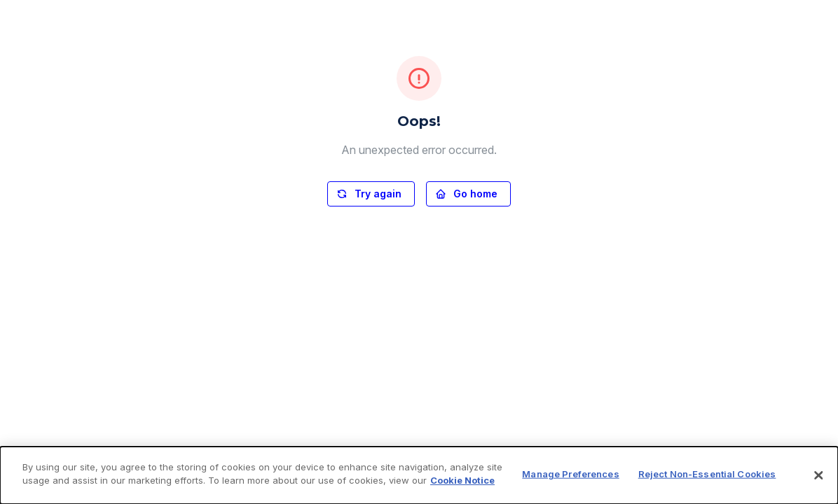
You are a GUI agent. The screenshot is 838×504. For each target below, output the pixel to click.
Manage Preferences (570, 474)
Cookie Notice (462, 480)
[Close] (818, 475)
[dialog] (419, 475)
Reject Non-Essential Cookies (707, 474)
